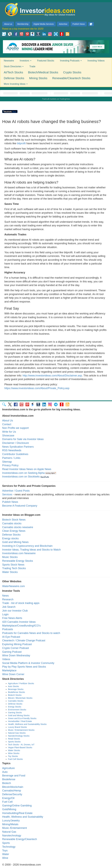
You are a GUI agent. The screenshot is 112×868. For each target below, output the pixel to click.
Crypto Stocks (72, 72)
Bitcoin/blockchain (13, 787)
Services (7, 494)
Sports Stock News (13, 565)
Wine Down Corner (13, 674)
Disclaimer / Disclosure (16, 443)
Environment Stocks (17, 710)
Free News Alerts (12, 618)
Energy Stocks (15, 707)
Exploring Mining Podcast (17, 644)
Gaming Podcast (12, 652)
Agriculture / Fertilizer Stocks (21, 683)
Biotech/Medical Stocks (43, 72)
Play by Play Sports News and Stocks (24, 667)
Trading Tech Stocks (14, 568)
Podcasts (8, 629)
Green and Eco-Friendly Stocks (22, 718)
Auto (5, 772)
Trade (32, 66)
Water (6, 854)
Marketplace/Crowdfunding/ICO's (21, 626)
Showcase (8, 436)
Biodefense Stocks (16, 692)
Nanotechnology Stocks (19, 736)
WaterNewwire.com (13, 586)
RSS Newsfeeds (12, 450)
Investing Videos (96, 61)
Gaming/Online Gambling (17, 806)
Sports (6, 843)
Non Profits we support (15, 428)
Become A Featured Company (20, 506)
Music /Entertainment (15, 828)
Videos (6, 659)
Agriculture (8, 768)
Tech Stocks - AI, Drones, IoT (21, 745)
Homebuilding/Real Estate (17, 813)
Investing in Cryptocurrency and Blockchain (27, 546)
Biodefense (9, 779)
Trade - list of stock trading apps (21, 603)
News (5, 596)
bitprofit (21, 143)
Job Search (9, 607)
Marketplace (9, 670)
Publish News (79, 24)
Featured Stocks (46, 61)
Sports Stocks (14, 742)
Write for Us (9, 432)
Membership (23, 24)
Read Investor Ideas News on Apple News (27, 469)
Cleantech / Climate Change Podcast (24, 640)
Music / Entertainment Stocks (21, 730)
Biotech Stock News (14, 520)
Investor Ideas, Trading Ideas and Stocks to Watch (32, 550)
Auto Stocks (13, 686)
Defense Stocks (14, 78)
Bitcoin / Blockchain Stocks (20, 698)
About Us (8, 421)
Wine (5, 858)
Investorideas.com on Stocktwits (21, 477)
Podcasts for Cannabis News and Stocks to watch (31, 633)
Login (5, 614)
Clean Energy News (14, 531)
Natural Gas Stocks (17, 733)
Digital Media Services (44, 24)
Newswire (9, 61)
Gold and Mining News (15, 542)
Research (8, 599)
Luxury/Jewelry (11, 821)
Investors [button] (25, 61)
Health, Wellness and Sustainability (23, 817)
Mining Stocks (38, 78)
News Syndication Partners (18, 447)
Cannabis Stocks (16, 701)
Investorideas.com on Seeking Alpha (23, 473)
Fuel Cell (7, 802)
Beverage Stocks (16, 689)
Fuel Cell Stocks (15, 759)
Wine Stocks (14, 753)
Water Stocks (10, 572)
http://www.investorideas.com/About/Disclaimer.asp (52, 376)
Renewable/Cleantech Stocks (71, 78)
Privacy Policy (10, 465)
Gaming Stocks (15, 713)
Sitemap (7, 462)
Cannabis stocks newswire (18, 527)
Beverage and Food (14, 776)
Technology (9, 847)
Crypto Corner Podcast (16, 648)
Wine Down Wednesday (16, 655)
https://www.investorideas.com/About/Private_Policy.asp (37, 388)
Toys (5, 851)
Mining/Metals (10, 824)
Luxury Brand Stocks (17, 727)
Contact (7, 424)
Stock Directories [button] (14, 66)
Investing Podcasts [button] (71, 61)
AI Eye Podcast (11, 637)
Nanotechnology (12, 836)
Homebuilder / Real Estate (20, 721)
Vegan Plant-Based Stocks (20, 747)
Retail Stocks (14, 739)
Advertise (63, 24)
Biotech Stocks (15, 695)
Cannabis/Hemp (12, 791)
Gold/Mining (9, 809)
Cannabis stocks (12, 523)
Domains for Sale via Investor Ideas (23, 439)
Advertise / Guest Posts (16, 491)
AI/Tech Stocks (13, 72)
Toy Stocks (13, 756)
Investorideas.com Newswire (19, 553)
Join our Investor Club (15, 611)
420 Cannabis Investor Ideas (19, 622)
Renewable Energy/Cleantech (20, 839)
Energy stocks (10, 538)
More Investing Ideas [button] (16, 84)
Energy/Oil (8, 798)
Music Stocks (10, 557)
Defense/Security (12, 794)
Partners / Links (11, 458)
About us (8, 24)
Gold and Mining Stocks (19, 715)
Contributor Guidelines (15, 454)
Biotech (7, 783)
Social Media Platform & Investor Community (28, 663)
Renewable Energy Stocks (18, 561)
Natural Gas (9, 832)
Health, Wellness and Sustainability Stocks (27, 724)
